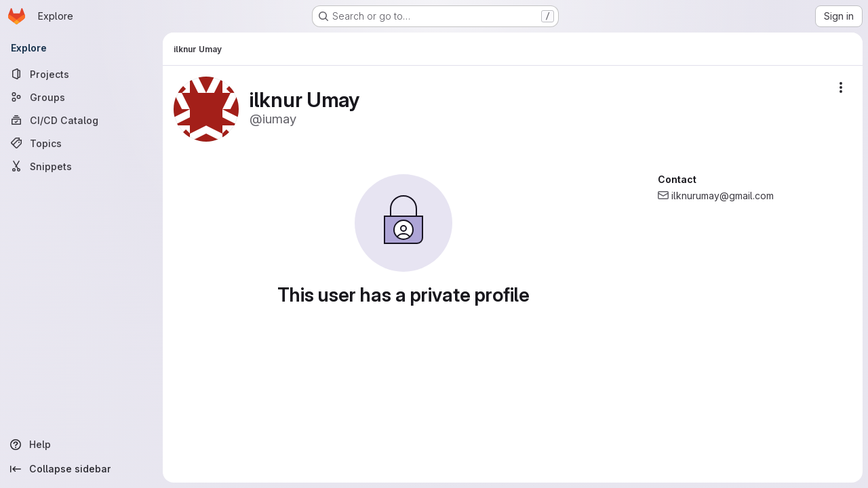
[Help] (81, 445)
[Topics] (81, 143)
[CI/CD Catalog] (81, 120)
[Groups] (81, 97)
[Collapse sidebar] (81, 469)
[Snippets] (81, 166)
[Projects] (81, 74)
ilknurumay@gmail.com (723, 196)
